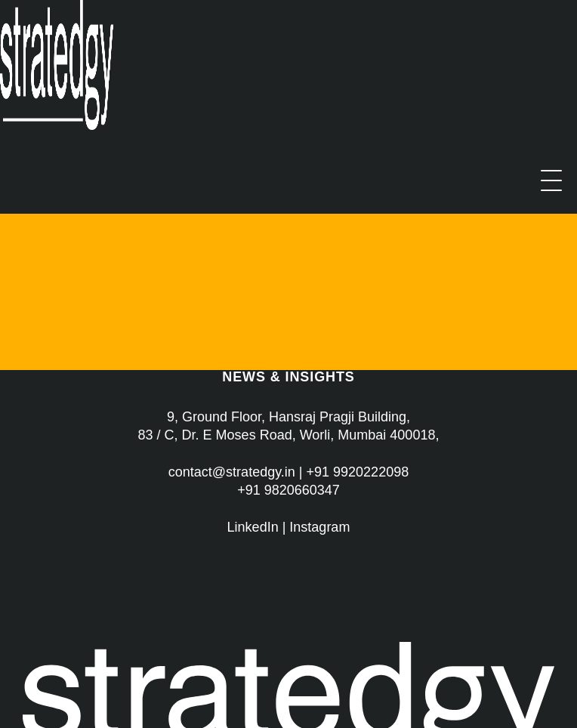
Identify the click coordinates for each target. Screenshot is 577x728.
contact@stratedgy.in (232, 472)
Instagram (319, 527)
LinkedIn (253, 527)
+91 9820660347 (288, 490)
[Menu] (551, 180)
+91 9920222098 (358, 472)
